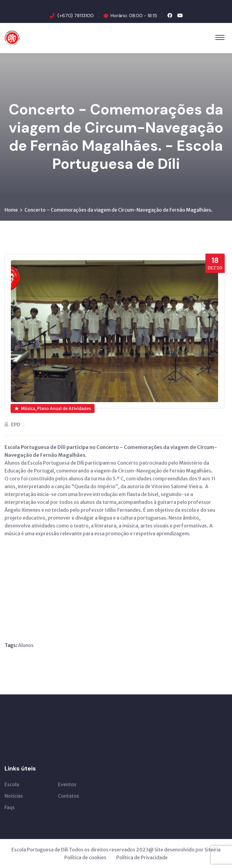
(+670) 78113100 (76, 16)
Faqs (10, 807)
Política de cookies (85, 857)
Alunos (26, 645)
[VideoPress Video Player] (84, 582)
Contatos (69, 796)
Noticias (14, 796)
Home (11, 210)
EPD (16, 424)
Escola (12, 784)
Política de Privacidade (142, 857)
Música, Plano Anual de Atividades (53, 408)
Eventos (67, 784)
